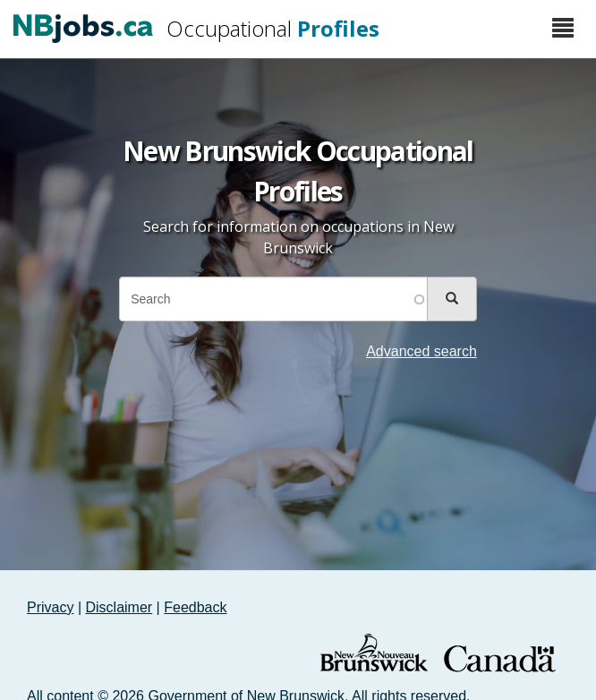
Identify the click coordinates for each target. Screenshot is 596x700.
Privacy (50, 607)
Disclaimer (119, 607)
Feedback (195, 607)
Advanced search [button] (421, 351)
